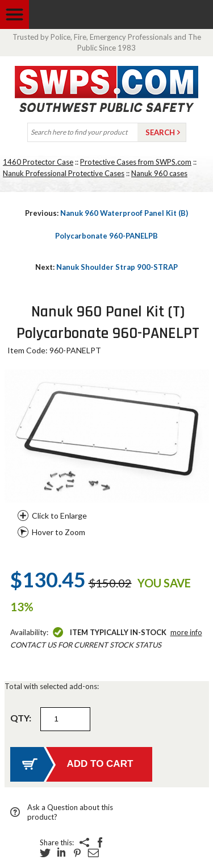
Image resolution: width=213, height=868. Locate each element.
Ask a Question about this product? (70, 812)
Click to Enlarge (59, 516)
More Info (186, 632)
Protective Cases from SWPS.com (136, 162)
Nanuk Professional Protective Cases (64, 173)
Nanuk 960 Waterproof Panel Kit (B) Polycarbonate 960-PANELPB (106, 224)
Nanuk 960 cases (159, 173)
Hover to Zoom (59, 532)
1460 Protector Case (38, 162)
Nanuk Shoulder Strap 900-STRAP (106, 267)
